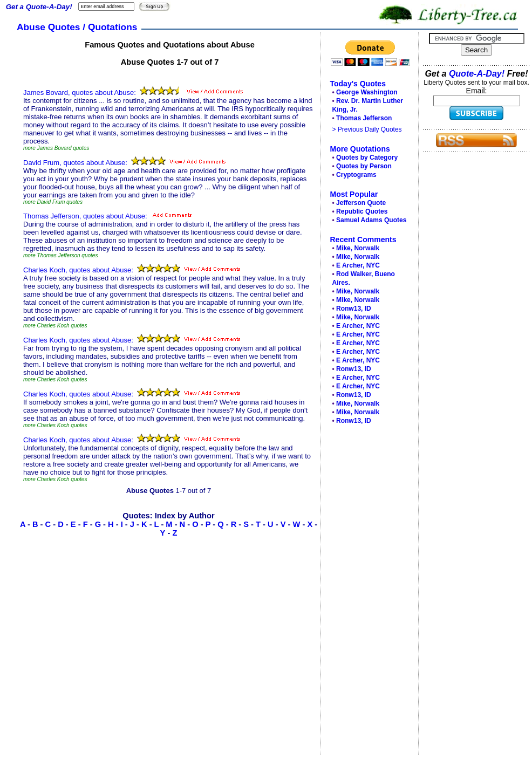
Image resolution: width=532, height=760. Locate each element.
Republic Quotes (362, 211)
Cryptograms (356, 175)
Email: (477, 91)
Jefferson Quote (361, 203)
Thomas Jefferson (364, 118)
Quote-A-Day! (477, 74)
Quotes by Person (364, 166)
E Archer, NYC (358, 265)
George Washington (367, 92)
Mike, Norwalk (358, 248)
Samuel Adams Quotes (371, 220)
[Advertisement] (366, 592)
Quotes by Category (367, 158)
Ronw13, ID (354, 309)
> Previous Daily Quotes (367, 129)
